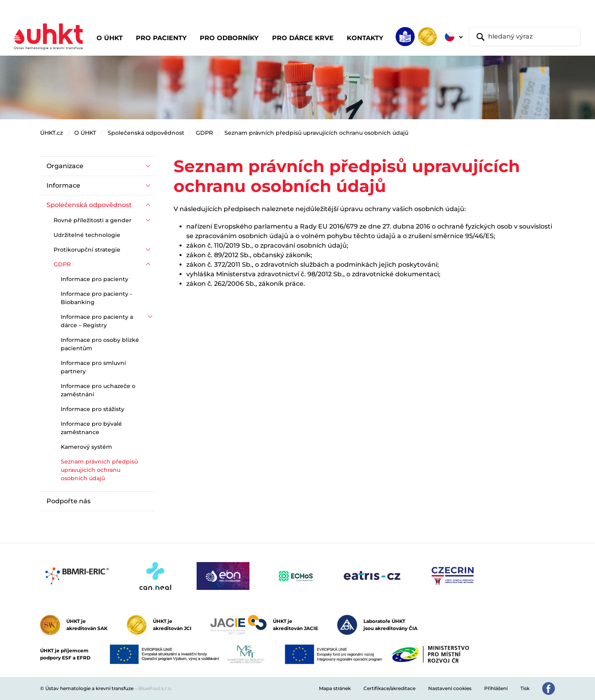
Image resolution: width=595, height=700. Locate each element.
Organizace (65, 166)
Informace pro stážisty (93, 409)
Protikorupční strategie (87, 250)
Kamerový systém (86, 447)
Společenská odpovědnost (146, 133)
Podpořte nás (69, 501)
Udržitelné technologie (87, 235)
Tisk (525, 688)
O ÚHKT (85, 133)
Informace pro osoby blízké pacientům (100, 344)
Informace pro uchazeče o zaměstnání (98, 390)
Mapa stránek (335, 688)
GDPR (204, 133)
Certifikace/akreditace (389, 688)
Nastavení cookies (450, 688)
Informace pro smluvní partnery (93, 367)
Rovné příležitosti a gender (93, 220)
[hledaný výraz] (525, 37)
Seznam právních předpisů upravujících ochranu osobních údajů (316, 133)
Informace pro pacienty (95, 279)
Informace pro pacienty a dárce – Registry (97, 321)
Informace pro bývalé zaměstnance (91, 428)
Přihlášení (496, 688)
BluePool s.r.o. (155, 688)
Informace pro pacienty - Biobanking (96, 298)
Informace (63, 185)
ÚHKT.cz (51, 133)
